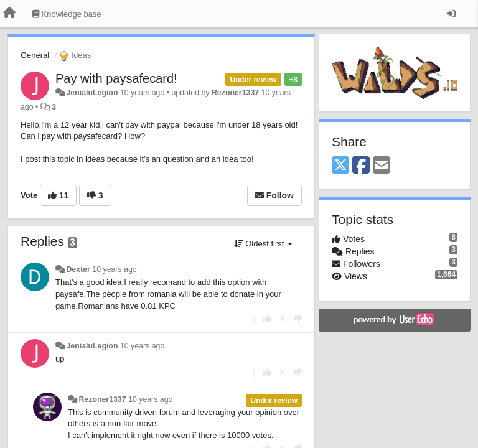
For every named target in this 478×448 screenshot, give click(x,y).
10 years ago (114, 269)
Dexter (78, 269)
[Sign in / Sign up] (451, 14)
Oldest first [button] (263, 244)
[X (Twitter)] (340, 166)
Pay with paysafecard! (116, 78)
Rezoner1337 (235, 93)
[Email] (382, 166)
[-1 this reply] (298, 319)
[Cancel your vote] (283, 319)
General (35, 55)
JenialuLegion (92, 93)
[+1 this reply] (267, 319)
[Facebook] (361, 166)
